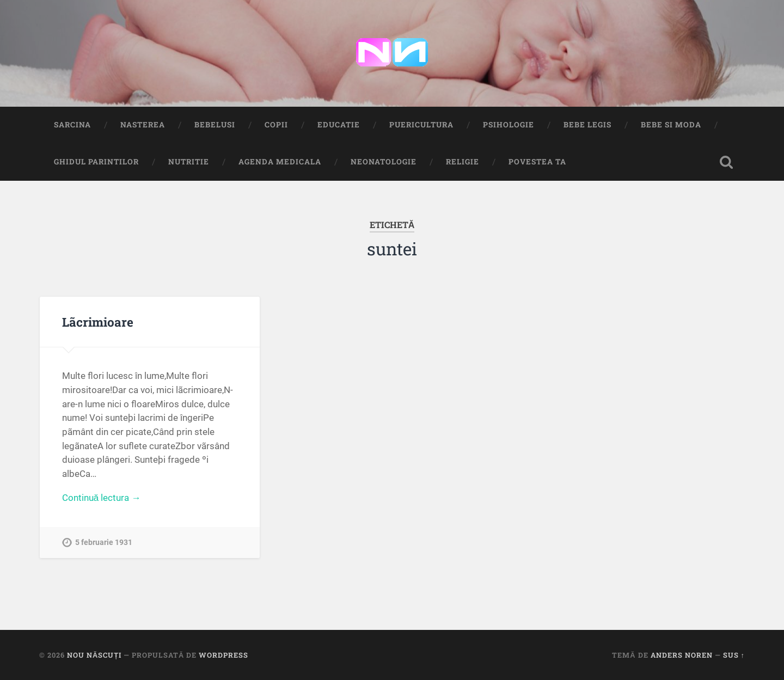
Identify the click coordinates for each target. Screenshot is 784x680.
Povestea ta (537, 162)
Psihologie (509, 125)
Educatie (339, 125)
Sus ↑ (734, 655)
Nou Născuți (94, 655)
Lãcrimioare (98, 322)
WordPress (223, 655)
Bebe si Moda (671, 125)
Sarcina (72, 125)
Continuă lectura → (102, 498)
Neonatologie (384, 162)
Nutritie (189, 162)
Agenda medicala (280, 162)
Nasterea (143, 125)
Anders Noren (682, 655)
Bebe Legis (587, 125)
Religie (463, 162)
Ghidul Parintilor (96, 162)
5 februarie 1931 (104, 543)
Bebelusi (215, 125)
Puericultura (421, 125)
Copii (276, 125)
